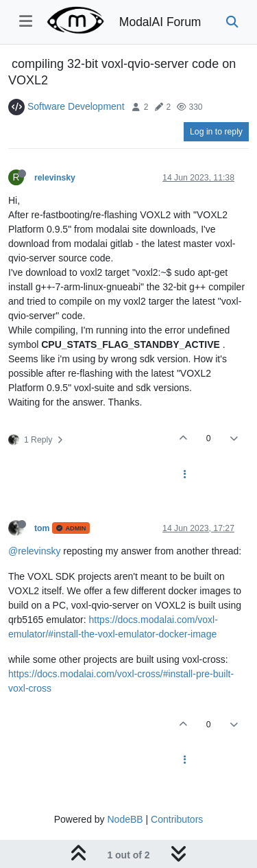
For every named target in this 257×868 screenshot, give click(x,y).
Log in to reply (216, 132)
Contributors (177, 819)
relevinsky (55, 178)
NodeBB (125, 819)
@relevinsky (34, 551)
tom (42, 528)
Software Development (76, 106)
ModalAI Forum (160, 22)
